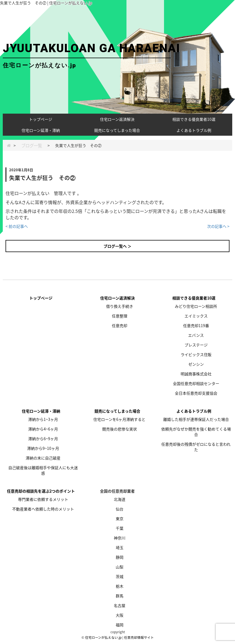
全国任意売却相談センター (196, 383)
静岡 (120, 557)
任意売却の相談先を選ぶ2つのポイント (41, 491)
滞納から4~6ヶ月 (43, 429)
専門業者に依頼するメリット (43, 499)
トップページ (41, 119)
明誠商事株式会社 (196, 374)
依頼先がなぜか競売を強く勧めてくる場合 (196, 432)
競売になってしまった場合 (117, 130)
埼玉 (120, 547)
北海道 (120, 499)
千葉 (120, 528)
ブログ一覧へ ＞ (117, 246)
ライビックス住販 (196, 354)
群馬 (120, 596)
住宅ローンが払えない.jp (103, 637)
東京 (120, 519)
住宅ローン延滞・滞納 (41, 130)
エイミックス (196, 316)
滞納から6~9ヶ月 (43, 439)
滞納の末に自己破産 (43, 458)
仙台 (120, 509)
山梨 (120, 567)
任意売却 (120, 325)
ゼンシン (196, 364)
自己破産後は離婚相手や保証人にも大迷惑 (43, 470)
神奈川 (120, 538)
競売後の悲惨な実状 (120, 429)
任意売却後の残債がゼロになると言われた (196, 447)
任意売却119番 (196, 325)
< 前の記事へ (17, 226)
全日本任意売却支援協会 (196, 393)
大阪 (120, 615)
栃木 (120, 586)
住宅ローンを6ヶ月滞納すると (119, 419)
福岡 (120, 625)
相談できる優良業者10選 (194, 119)
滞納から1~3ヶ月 (43, 419)
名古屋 (120, 605)
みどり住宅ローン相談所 (196, 306)
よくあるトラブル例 (194, 130)
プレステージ (196, 345)
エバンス (196, 335)
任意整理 (120, 316)
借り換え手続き (120, 306)
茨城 (120, 576)
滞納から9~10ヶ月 (43, 448)
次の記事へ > (218, 226)
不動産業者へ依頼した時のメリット (43, 509)
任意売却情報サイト (139, 637)
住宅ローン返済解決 (117, 119)
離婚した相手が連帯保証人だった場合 (196, 419)
